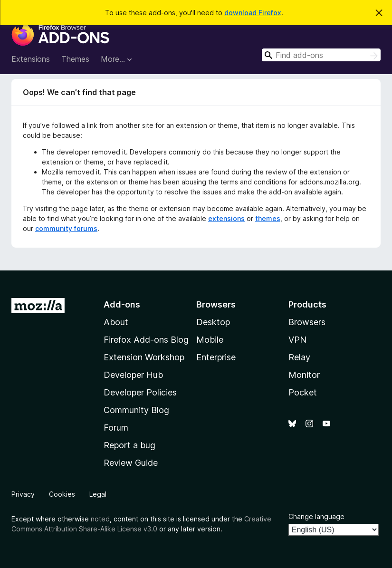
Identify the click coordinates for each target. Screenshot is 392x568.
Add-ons (122, 304)
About (116, 322)
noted (100, 519)
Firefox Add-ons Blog (146, 340)
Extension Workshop (144, 357)
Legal (98, 494)
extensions (226, 218)
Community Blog (136, 410)
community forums (66, 228)
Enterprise (216, 357)
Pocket (303, 392)
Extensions (31, 59)
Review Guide (131, 463)
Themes (75, 59)
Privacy (23, 494)
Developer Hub (133, 375)
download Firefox (253, 13)
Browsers (307, 322)
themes (268, 218)
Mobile (210, 340)
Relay (299, 357)
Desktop (213, 322)
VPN (297, 340)
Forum (116, 428)
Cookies (62, 494)
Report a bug (129, 445)
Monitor (304, 375)
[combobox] (321, 55)
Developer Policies (140, 392)
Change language (316, 516)
